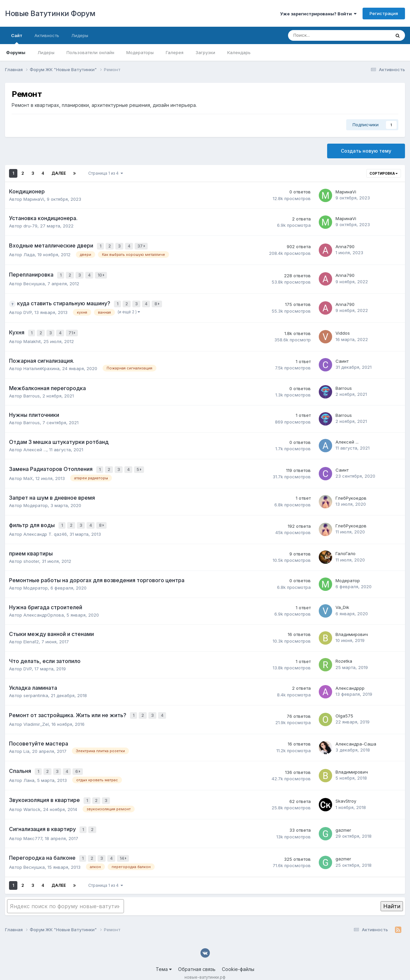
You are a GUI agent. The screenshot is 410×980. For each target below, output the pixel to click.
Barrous (32, 391)
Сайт (17, 38)
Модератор (36, 499)
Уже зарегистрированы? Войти (318, 14)
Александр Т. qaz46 (45, 527)
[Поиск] (321, 35)
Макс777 (33, 827)
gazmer (343, 819)
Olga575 (344, 708)
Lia (26, 743)
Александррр (350, 681)
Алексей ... (35, 445)
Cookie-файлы (238, 956)
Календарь (239, 52)
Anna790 (345, 246)
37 (142, 246)
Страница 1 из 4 (106, 173)
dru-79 (30, 226)
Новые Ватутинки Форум (50, 13)
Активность (47, 35)
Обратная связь (197, 956)
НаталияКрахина (41, 364)
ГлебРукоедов (351, 492)
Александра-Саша (356, 736)
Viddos (343, 329)
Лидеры (46, 52)
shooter (31, 554)
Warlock (32, 799)
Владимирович (352, 627)
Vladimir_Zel (36, 716)
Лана (29, 771)
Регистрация (384, 13)
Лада (29, 254)
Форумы (16, 52)
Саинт (342, 356)
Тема (164, 956)
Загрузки (205, 52)
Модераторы (140, 52)
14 (124, 846)
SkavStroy (346, 791)
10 (102, 273)
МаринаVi (34, 199)
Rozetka (344, 654)
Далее (59, 173)
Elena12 (31, 635)
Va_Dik (342, 600)
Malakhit (32, 337)
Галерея (175, 52)
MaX (28, 472)
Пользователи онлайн (90, 52)
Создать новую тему (366, 151)
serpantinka (36, 688)
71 (73, 329)
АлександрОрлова (44, 608)
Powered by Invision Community (205, 970)
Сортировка (384, 173)
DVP (28, 309)
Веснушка (34, 281)
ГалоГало (346, 546)
